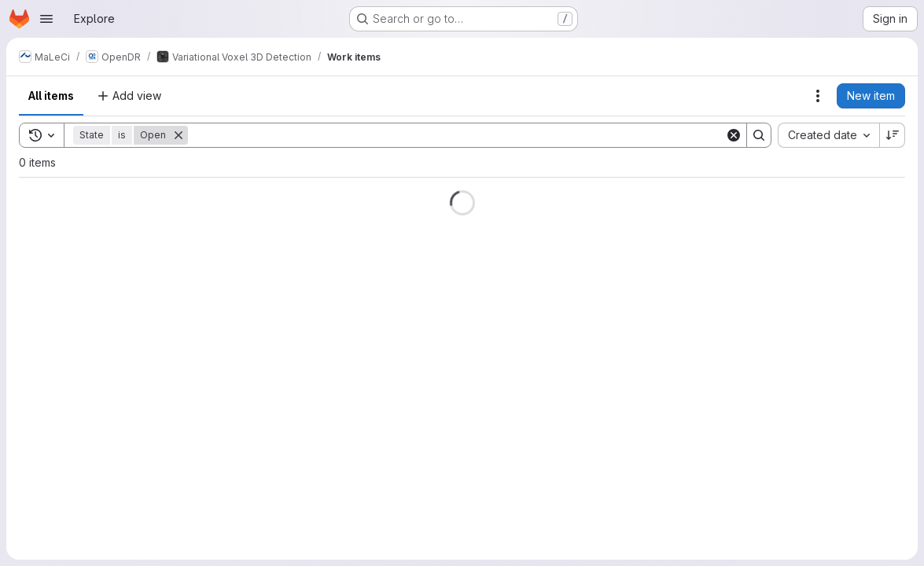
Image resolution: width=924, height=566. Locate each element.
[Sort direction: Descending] (893, 135)
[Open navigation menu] (46, 19)
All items (51, 96)
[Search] (456, 135)
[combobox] (828, 135)
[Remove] (179, 135)
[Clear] (734, 135)
